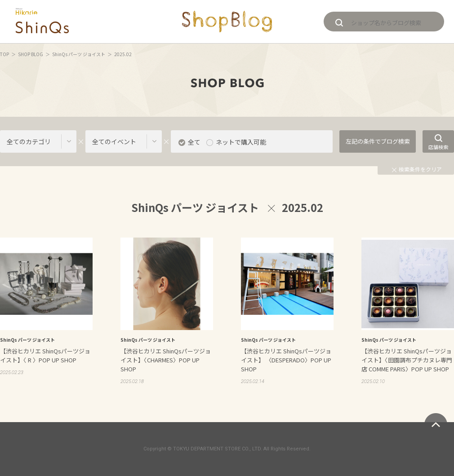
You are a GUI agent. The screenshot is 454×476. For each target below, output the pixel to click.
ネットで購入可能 (241, 142)
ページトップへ (436, 425)
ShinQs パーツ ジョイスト (79, 54)
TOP (4, 54)
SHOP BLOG (31, 54)
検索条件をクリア (417, 169)
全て (194, 142)
